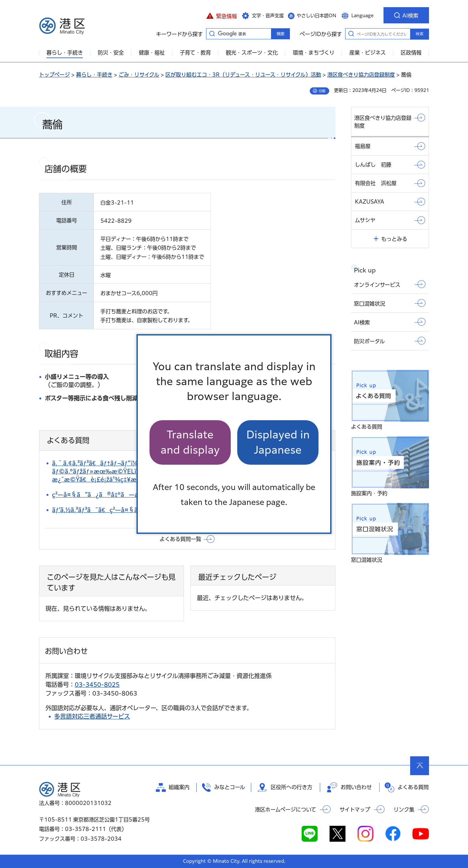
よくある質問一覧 (180, 539)
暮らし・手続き (94, 75)
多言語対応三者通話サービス (92, 716)
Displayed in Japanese (278, 442)
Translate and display (190, 442)
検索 (420, 34)
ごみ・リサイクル (139, 75)
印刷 (322, 91)
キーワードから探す (212, 33)
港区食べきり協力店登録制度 (361, 75)
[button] (221, 15)
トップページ (54, 75)
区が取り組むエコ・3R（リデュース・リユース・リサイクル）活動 (243, 75)
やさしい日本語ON (317, 16)
